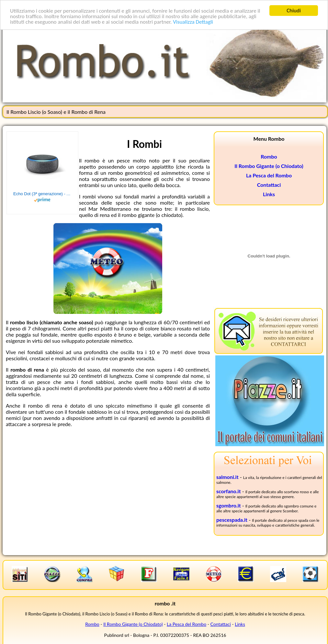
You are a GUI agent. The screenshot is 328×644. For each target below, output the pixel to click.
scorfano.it (229, 491)
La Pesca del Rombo (269, 175)
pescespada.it (232, 520)
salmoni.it (227, 477)
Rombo (269, 156)
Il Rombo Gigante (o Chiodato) (269, 166)
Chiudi (294, 11)
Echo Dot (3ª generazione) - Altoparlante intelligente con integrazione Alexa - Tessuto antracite (42, 194)
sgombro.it (229, 505)
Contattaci (269, 185)
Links (269, 194)
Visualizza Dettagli (193, 22)
